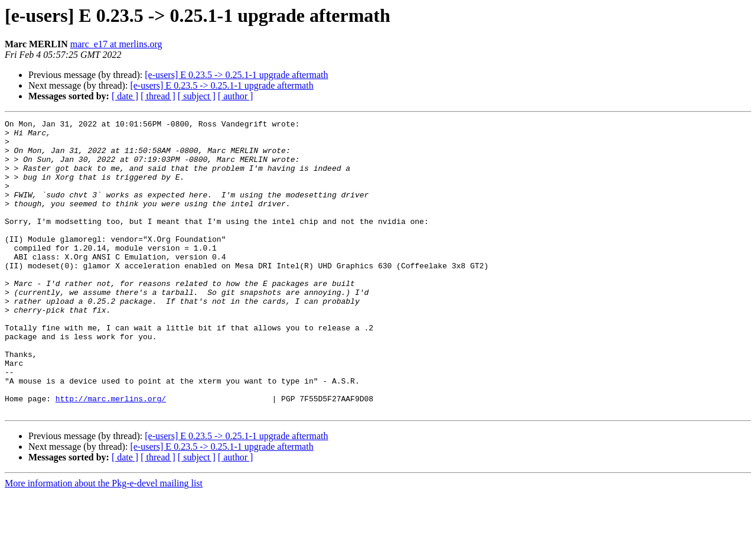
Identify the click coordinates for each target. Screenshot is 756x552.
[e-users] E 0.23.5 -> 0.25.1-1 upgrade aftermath (236, 75)
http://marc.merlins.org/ (111, 455)
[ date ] (125, 96)
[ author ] (236, 96)
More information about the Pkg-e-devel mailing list (104, 542)
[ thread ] (158, 96)
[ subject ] (197, 96)
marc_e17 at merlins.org (116, 44)
